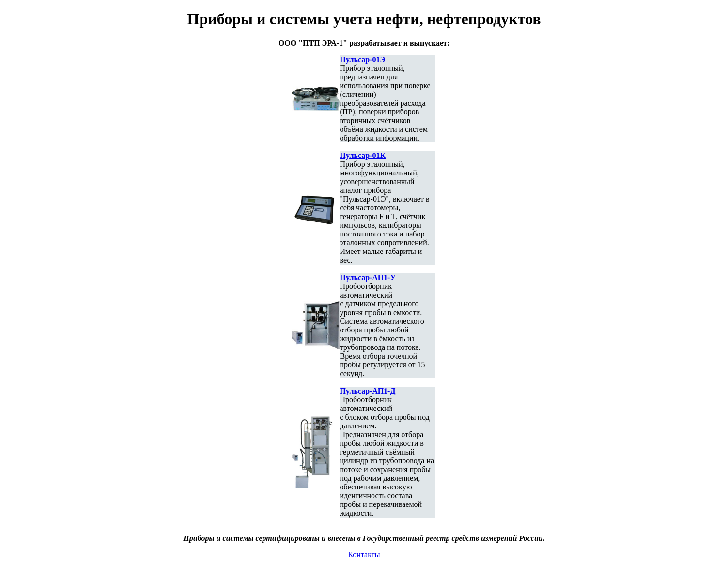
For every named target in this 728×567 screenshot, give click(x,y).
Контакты (364, 555)
